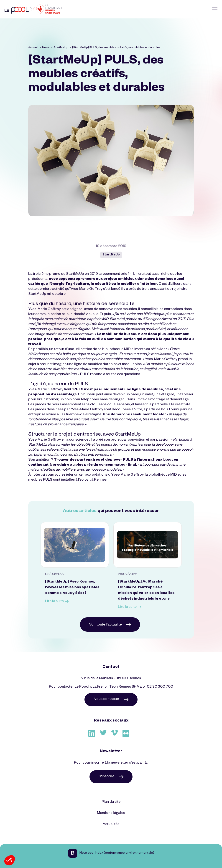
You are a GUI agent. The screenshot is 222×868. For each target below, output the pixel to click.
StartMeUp (61, 48)
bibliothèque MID (116, 350)
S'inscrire (111, 777)
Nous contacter (111, 699)
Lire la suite (57, 602)
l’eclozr (84, 480)
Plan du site (111, 802)
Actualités (111, 825)
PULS (85, 375)
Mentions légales (111, 813)
